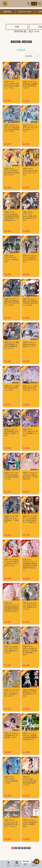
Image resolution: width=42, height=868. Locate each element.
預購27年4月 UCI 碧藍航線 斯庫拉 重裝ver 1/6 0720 (30, 344)
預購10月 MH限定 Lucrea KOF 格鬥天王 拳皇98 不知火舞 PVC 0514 (12, 563)
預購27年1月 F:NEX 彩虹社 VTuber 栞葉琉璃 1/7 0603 (11, 780)
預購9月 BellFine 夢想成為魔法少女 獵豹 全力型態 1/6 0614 (11, 432)
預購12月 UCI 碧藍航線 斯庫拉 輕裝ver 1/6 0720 (12, 388)
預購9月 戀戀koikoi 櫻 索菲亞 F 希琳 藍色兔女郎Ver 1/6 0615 (30, 693)
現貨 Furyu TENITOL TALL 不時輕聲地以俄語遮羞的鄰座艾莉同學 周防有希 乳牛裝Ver (30, 565)
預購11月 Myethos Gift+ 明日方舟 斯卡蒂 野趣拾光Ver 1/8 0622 (30, 606)
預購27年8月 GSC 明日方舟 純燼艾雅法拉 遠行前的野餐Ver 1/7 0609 (12, 128)
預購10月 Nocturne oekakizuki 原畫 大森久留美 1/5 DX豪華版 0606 (30, 476)
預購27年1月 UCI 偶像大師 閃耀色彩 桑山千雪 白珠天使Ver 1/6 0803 (12, 302)
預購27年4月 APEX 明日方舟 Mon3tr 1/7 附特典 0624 (11, 259)
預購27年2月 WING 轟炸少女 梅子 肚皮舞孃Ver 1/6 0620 (30, 432)
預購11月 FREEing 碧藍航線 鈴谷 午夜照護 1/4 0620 (11, 735)
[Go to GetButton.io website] (37, 866)
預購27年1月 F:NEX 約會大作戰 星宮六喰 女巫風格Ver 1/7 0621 (12, 85)
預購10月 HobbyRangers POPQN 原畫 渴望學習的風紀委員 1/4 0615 (30, 781)
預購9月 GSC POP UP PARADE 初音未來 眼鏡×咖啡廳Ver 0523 (11, 476)
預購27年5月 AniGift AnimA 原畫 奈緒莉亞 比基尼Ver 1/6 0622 (11, 823)
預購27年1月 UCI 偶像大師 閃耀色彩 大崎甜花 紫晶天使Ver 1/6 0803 (30, 302)
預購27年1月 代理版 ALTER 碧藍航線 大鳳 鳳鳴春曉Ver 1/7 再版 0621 (30, 519)
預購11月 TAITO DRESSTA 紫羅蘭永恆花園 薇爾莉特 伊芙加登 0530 (30, 736)
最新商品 (7, 12)
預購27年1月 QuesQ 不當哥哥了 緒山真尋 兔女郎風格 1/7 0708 (12, 172)
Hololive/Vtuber (25, 12)
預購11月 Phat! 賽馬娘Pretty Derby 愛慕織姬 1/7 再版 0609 (11, 519)
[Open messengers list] (37, 862)
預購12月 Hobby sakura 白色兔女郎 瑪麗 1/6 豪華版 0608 (30, 823)
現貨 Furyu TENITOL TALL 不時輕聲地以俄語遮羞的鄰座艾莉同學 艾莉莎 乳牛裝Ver (11, 607)
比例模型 (27, 42)
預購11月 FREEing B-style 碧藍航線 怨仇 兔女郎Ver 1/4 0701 (30, 259)
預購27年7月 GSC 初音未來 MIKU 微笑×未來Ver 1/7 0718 (30, 128)
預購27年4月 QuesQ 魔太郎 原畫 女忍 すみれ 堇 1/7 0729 (30, 172)
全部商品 (15, 42)
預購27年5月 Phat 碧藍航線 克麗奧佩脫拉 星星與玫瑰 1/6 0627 (30, 85)
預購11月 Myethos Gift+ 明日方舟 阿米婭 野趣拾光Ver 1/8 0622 (11, 650)
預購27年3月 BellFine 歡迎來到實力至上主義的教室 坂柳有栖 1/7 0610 (30, 651)
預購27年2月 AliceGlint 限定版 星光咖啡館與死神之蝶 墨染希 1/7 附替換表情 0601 (11, 216)
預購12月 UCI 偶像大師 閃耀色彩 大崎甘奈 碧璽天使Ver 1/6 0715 (12, 345)
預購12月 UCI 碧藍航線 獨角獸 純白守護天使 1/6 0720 (30, 388)
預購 (17, 27)
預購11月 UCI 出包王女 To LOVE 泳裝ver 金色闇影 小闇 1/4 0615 (12, 693)
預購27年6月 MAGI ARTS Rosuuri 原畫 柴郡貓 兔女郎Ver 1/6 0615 (30, 216)
